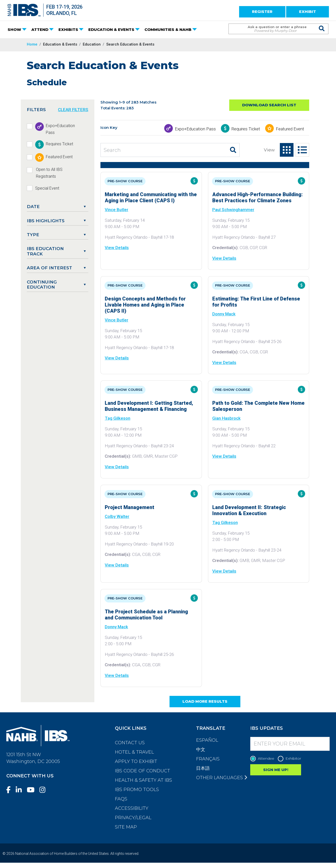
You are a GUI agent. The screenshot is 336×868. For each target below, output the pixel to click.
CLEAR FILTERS (73, 110)
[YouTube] (33, 790)
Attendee (264, 759)
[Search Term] (273, 29)
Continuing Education (42, 285)
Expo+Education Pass (195, 129)
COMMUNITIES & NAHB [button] (168, 29)
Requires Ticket (246, 129)
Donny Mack (224, 314)
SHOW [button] (14, 29)
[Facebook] (10, 790)
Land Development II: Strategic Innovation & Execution (249, 510)
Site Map (126, 827)
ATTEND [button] (40, 29)
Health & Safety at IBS (143, 780)
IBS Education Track (45, 251)
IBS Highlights (46, 221)
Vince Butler (117, 210)
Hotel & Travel (134, 752)
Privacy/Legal (133, 818)
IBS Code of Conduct (142, 771)
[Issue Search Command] (322, 24)
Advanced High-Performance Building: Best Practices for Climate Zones (258, 197)
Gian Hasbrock (226, 418)
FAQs (121, 799)
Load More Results (205, 701)
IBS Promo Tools (137, 790)
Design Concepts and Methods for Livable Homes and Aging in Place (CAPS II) (145, 305)
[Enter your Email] (290, 744)
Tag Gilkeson (118, 418)
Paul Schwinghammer (233, 210)
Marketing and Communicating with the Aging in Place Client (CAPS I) (151, 197)
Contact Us (130, 743)
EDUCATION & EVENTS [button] (111, 29)
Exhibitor (291, 759)
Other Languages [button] (222, 778)
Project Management (130, 507)
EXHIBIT (308, 12)
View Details (117, 248)
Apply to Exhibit (136, 761)
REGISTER (262, 12)
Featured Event (290, 129)
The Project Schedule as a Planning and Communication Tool (146, 615)
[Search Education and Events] (164, 150)
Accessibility (132, 808)
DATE (33, 207)
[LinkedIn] (21, 790)
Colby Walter (117, 516)
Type (33, 235)
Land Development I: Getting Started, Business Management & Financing (149, 406)
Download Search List (269, 105)
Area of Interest (49, 268)
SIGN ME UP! (276, 770)
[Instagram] (45, 790)
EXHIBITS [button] (68, 29)
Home (32, 44)
